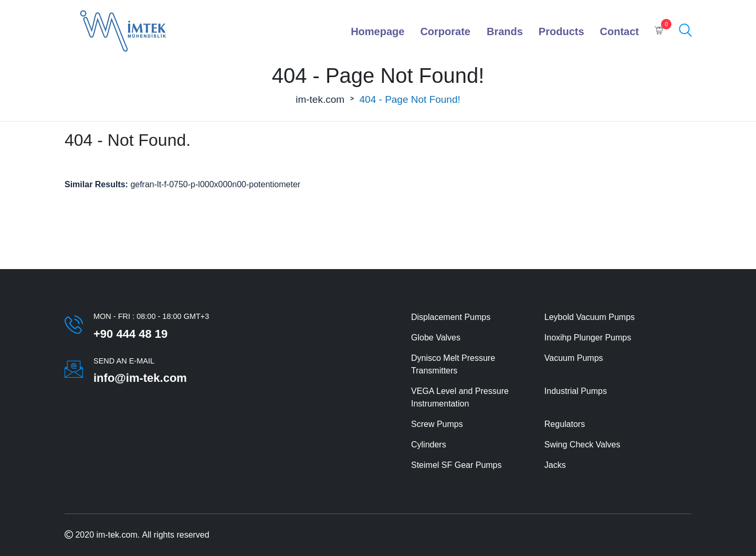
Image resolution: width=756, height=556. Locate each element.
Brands (505, 31)
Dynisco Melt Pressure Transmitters (453, 364)
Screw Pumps (437, 424)
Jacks (555, 465)
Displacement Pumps (451, 317)
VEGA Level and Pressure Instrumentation (460, 397)
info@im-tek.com (140, 378)
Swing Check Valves (582, 445)
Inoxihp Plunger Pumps (588, 338)
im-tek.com (320, 99)
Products (561, 31)
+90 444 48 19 (130, 334)
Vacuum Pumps (574, 358)
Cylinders (429, 445)
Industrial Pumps (576, 391)
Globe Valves (436, 338)
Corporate (445, 31)
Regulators (565, 424)
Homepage (377, 31)
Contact (619, 31)
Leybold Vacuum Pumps (590, 317)
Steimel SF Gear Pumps (456, 465)
